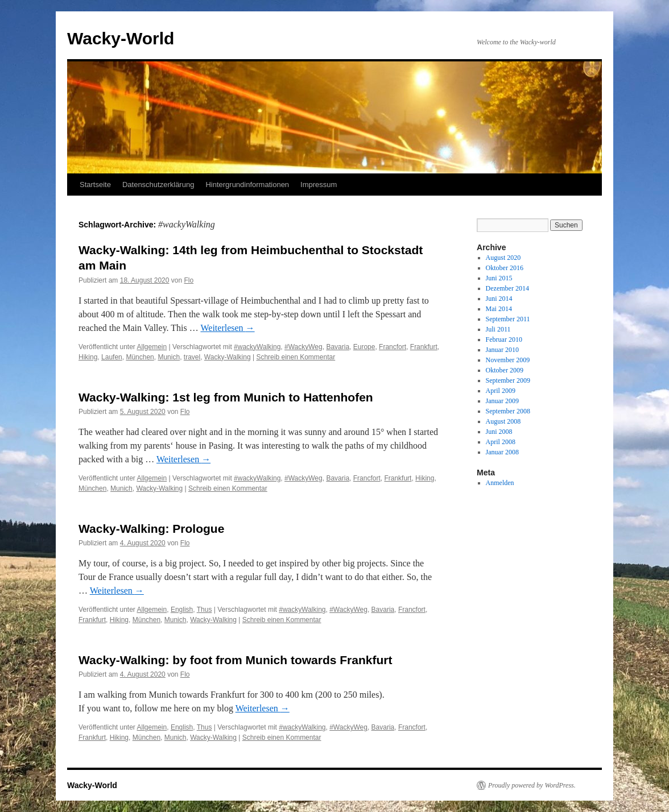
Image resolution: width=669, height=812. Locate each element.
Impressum (319, 185)
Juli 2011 (498, 329)
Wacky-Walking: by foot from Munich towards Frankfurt (235, 660)
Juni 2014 (499, 299)
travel (192, 357)
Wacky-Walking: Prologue (151, 529)
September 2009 (508, 380)
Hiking (88, 357)
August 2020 (503, 258)
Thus (205, 610)
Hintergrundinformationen (247, 185)
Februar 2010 (504, 339)
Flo (189, 280)
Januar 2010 (502, 350)
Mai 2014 (499, 309)
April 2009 (501, 391)
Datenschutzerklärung (158, 185)
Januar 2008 (502, 452)
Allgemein (152, 347)
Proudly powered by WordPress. (532, 785)
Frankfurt (424, 347)
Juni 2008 (499, 432)
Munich (169, 357)
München (140, 357)
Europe (364, 347)
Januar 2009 (502, 401)
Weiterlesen (227, 328)
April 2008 (501, 442)
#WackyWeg (303, 347)
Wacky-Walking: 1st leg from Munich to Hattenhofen (226, 397)
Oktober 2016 (505, 268)
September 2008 (508, 411)
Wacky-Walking (228, 357)
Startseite (95, 185)
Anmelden (500, 483)
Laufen (112, 357)
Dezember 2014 (507, 288)
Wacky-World (121, 38)
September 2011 (508, 319)
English (182, 610)
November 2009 (508, 360)
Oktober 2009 (505, 370)
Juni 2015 (499, 278)
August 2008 (503, 421)
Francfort (393, 347)
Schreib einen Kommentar (296, 357)
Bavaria (338, 347)
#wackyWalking (257, 347)
